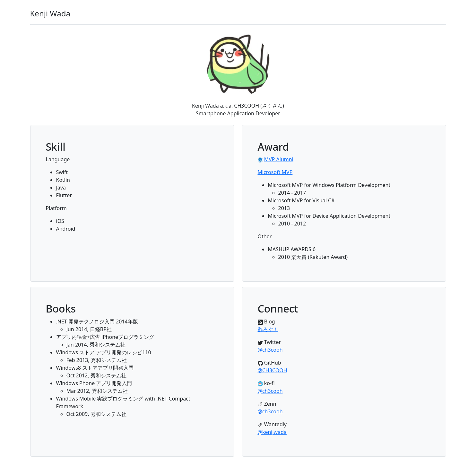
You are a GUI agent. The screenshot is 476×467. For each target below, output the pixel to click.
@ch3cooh (270, 350)
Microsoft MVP (275, 172)
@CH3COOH (273, 370)
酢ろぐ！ (268, 329)
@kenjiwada (272, 432)
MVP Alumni (279, 159)
